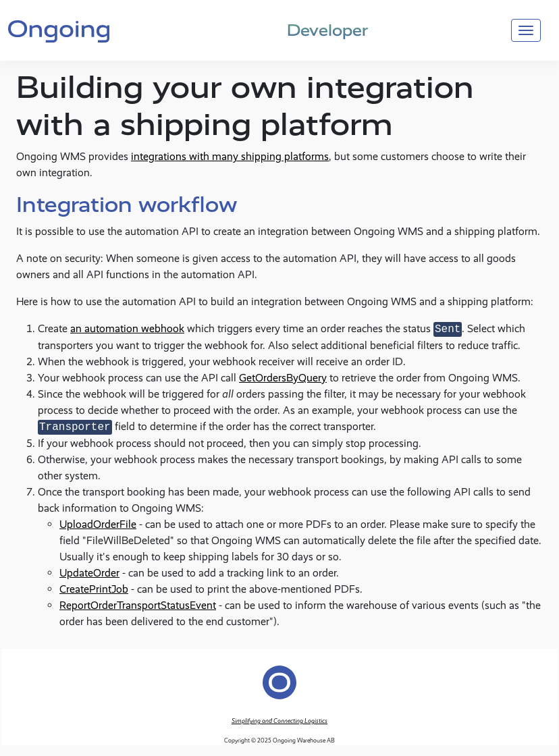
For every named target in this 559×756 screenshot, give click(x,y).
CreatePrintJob (94, 589)
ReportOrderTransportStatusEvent (138, 605)
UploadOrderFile (98, 524)
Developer (327, 30)
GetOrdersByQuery (283, 378)
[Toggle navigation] (526, 30)
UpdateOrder (89, 573)
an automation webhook (127, 329)
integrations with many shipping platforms (230, 156)
